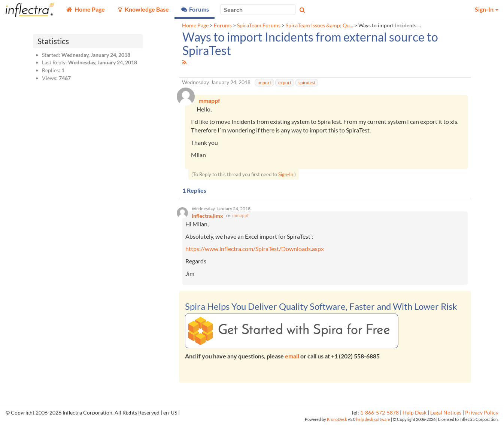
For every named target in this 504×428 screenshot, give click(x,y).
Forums (223, 25)
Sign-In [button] (487, 9)
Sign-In (286, 175)
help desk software (373, 422)
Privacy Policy (482, 416)
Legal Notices (446, 416)
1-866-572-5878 (379, 416)
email (292, 359)
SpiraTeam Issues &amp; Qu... (319, 25)
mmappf (240, 219)
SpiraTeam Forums (259, 25)
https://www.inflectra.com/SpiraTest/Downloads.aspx (255, 252)
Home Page (195, 25)
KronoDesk (337, 422)
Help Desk (415, 416)
